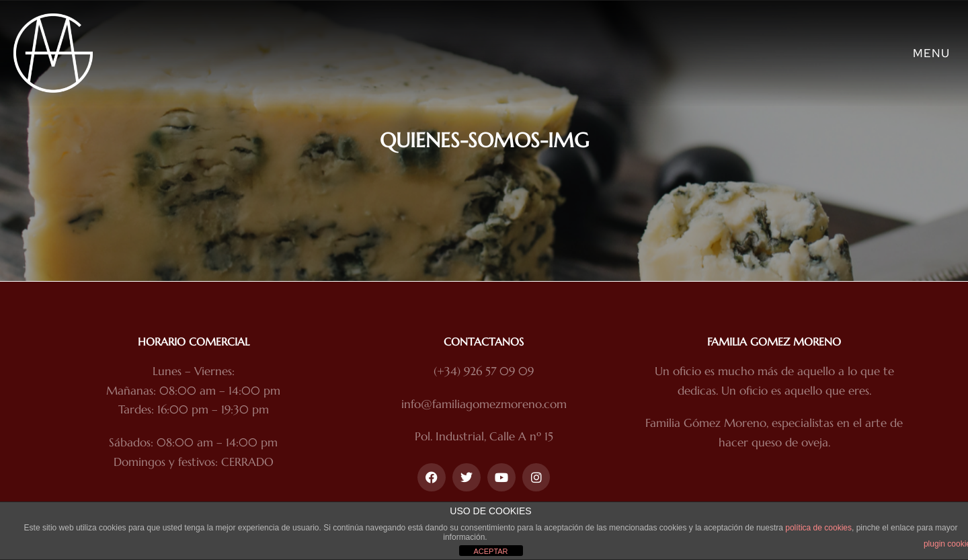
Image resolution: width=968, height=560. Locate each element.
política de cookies (818, 528)
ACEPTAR (490, 551)
